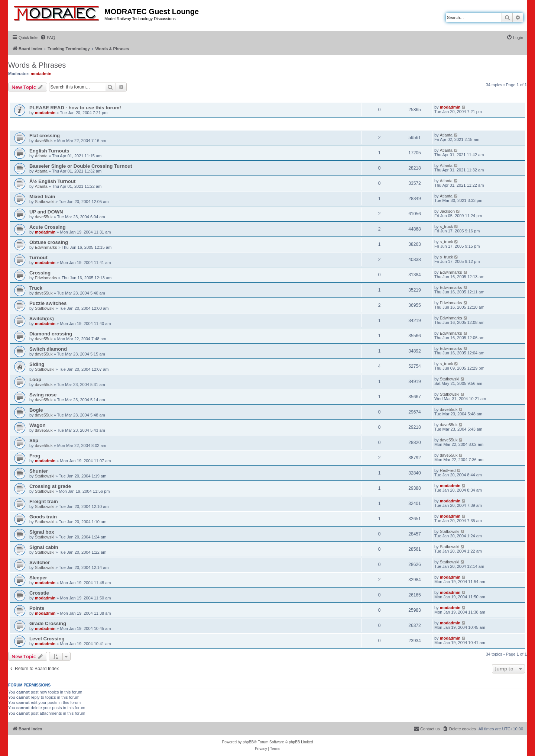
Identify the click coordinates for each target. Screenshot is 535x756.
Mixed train (42, 197)
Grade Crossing (48, 623)
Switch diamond (48, 349)
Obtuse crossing (49, 242)
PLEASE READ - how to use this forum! (75, 108)
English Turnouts (49, 151)
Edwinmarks (46, 247)
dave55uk (44, 141)
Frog (35, 456)
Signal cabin (44, 547)
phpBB (248, 742)
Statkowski (45, 202)
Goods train (43, 517)
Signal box (42, 532)
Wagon (37, 425)
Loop (35, 379)
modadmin (41, 74)
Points (37, 608)
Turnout (38, 258)
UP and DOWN (46, 212)
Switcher (40, 562)
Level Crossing (47, 639)
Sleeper (38, 578)
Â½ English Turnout (52, 181)
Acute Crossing (47, 227)
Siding (37, 364)
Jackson (447, 211)
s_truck (446, 226)
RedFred (448, 470)
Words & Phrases (37, 65)
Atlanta (446, 135)
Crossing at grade (50, 486)
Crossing (40, 273)
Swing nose (43, 395)
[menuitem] (48, 38)
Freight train (44, 501)
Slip (34, 440)
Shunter (39, 471)
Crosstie (39, 593)
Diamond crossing (51, 334)
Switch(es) (42, 319)
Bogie (36, 410)
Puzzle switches (48, 303)
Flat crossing (45, 136)
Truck (36, 288)
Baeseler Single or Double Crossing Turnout (81, 166)
